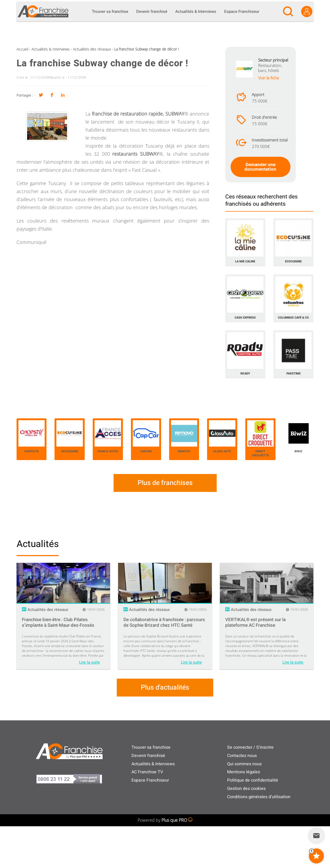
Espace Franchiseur (150, 780)
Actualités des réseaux (92, 49)
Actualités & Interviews (51, 49)
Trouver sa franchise (151, 747)
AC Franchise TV (147, 772)
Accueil (22, 49)
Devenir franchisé (148, 756)
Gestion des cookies (246, 789)
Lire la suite (90, 662)
